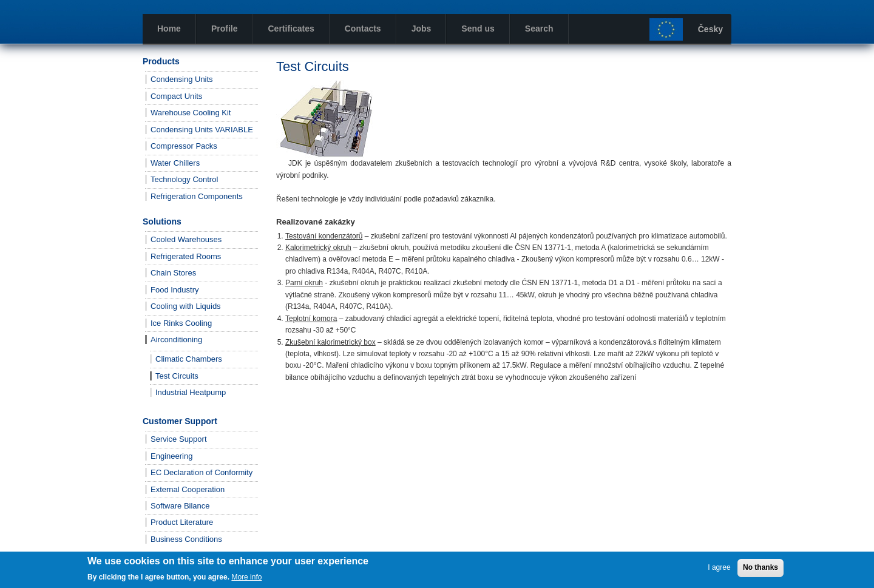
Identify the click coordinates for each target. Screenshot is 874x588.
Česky (710, 29)
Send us (478, 29)
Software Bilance (180, 506)
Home (169, 29)
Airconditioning (176, 340)
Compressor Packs (184, 146)
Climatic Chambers (189, 359)
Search (539, 29)
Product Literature (182, 522)
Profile (225, 29)
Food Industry (175, 290)
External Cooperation (188, 489)
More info (246, 577)
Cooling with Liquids (186, 306)
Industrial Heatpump (191, 392)
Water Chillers (175, 163)
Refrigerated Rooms (186, 256)
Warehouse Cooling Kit (191, 113)
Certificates (291, 29)
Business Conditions (186, 539)
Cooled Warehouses (186, 239)
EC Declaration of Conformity (202, 472)
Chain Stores (173, 273)
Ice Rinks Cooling (181, 323)
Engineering (171, 456)
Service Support (179, 439)
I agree (719, 567)
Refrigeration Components (197, 196)
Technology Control (184, 179)
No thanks (761, 567)
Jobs (422, 29)
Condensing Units (182, 79)
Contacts (363, 29)
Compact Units (176, 96)
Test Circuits (177, 376)
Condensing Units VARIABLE (202, 130)
